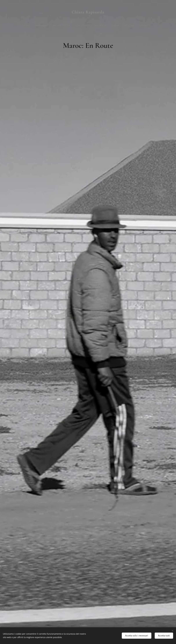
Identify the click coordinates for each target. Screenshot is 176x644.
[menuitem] (27, 25)
